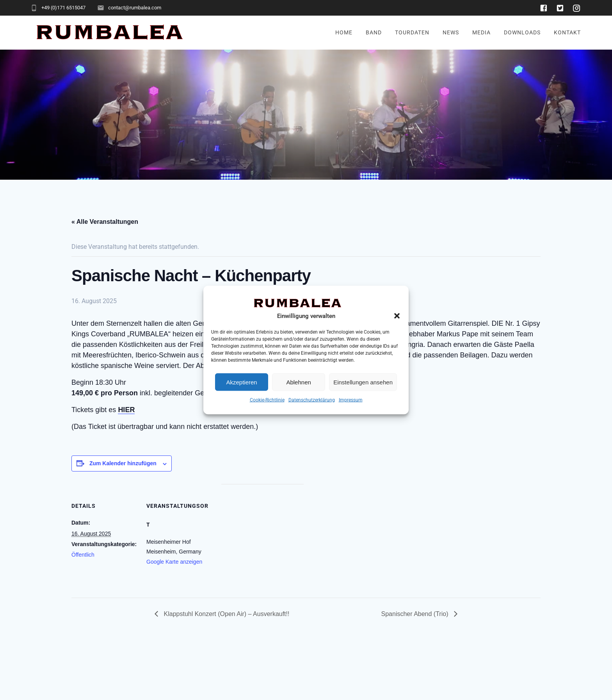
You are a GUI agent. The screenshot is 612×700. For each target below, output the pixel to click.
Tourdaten (412, 33)
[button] (397, 316)
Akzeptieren (241, 382)
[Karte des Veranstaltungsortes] (262, 538)
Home (344, 33)
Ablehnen (298, 382)
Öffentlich (83, 555)
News (451, 33)
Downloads (522, 33)
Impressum (351, 400)
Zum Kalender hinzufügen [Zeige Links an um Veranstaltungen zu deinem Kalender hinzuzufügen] (123, 463)
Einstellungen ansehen (363, 382)
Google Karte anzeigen (174, 562)
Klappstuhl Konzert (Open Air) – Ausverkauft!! (226, 614)
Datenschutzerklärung (312, 400)
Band (374, 33)
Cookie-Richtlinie (267, 400)
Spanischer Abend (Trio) (416, 614)
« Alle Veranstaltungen (105, 222)
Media (481, 33)
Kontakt (567, 33)
